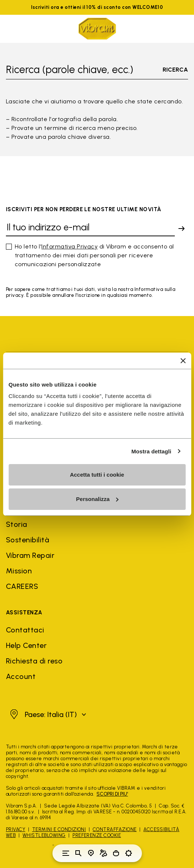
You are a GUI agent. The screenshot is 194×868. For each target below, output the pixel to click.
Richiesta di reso (34, 661)
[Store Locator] (91, 853)
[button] (47, 714)
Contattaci (25, 630)
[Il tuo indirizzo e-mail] (90, 229)
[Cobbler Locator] (103, 853)
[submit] (181, 229)
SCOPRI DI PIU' (112, 794)
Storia (17, 524)
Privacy (16, 829)
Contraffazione (115, 829)
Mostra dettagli (151, 451)
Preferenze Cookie (97, 835)
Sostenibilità (28, 540)
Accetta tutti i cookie (97, 475)
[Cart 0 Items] (116, 853)
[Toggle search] (78, 853)
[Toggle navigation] (66, 853)
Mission (19, 571)
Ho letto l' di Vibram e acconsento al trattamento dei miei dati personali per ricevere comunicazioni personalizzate (94, 255)
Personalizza (97, 499)
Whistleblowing (44, 835)
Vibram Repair (30, 555)
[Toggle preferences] (129, 853)
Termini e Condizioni (59, 829)
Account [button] (21, 676)
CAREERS (22, 586)
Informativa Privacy (69, 246)
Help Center (26, 645)
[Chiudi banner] (183, 361)
